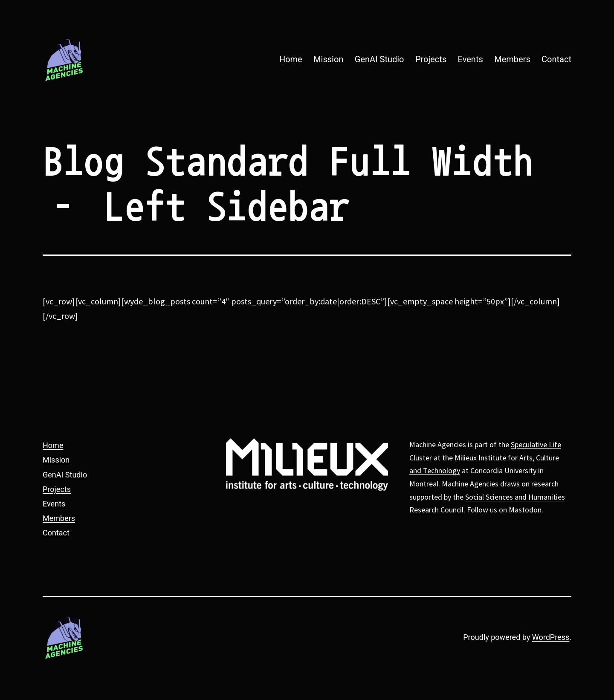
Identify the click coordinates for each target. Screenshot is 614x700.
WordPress (551, 637)
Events (471, 59)
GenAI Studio (379, 59)
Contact (556, 59)
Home (291, 59)
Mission (328, 59)
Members (512, 59)
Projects (431, 59)
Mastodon (525, 510)
